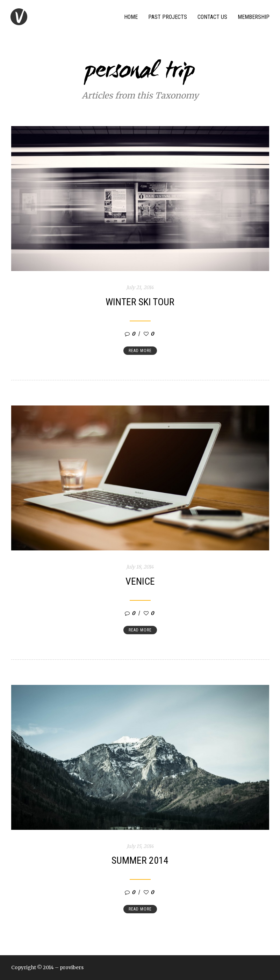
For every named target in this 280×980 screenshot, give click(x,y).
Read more (140, 351)
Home (131, 17)
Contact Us (212, 17)
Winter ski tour (140, 302)
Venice (140, 581)
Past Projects (168, 17)
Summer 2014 (140, 860)
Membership (254, 17)
